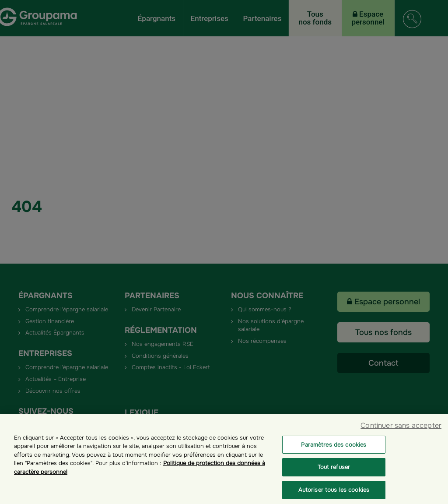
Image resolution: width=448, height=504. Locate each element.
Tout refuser (334, 474)
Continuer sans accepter (401, 432)
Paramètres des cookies (334, 451)
